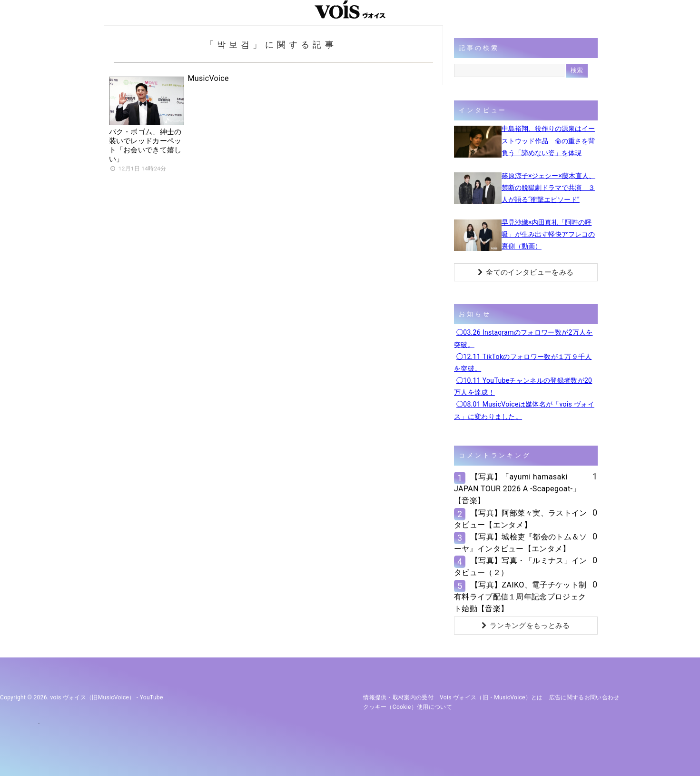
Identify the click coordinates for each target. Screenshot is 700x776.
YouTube (152, 697)
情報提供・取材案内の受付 (398, 697)
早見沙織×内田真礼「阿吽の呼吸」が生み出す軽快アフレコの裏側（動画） (548, 234)
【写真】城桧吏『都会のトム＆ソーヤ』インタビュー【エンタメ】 (521, 543)
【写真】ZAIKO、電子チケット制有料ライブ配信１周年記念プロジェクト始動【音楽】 (520, 597)
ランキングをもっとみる (526, 626)
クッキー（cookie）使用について (408, 707)
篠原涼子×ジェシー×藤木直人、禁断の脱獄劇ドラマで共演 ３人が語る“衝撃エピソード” (548, 188)
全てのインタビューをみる (526, 272)
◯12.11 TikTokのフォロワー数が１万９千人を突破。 (523, 363)
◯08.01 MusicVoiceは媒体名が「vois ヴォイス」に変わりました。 (524, 410)
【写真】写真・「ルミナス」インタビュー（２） (521, 567)
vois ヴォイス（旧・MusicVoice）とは (491, 697)
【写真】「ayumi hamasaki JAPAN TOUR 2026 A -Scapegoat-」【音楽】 (517, 489)
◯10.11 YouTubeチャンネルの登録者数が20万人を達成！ (523, 386)
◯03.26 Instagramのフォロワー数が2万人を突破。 (523, 338)
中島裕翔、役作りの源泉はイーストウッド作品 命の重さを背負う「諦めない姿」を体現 (548, 140)
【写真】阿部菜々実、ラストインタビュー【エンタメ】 (521, 519)
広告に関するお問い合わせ (584, 697)
